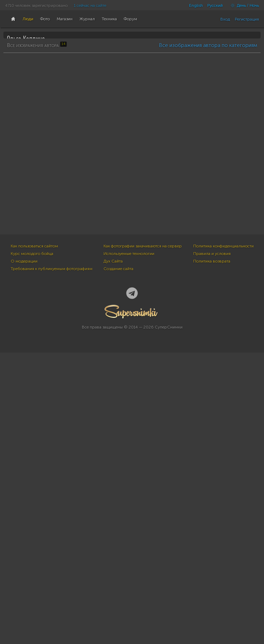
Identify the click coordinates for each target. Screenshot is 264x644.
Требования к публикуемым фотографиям (52, 560)
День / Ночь (243, 5)
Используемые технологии (129, 545)
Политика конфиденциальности (223, 537)
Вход (225, 19)
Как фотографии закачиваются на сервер (143, 537)
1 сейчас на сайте (90, 5)
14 (13, 119)
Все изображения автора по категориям (208, 217)
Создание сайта (118, 560)
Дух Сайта (113, 553)
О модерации (24, 553)
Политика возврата (212, 553)
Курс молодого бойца (32, 545)
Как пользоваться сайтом (34, 537)
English (196, 5)
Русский (215, 5)
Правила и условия (212, 545)
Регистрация (247, 19)
